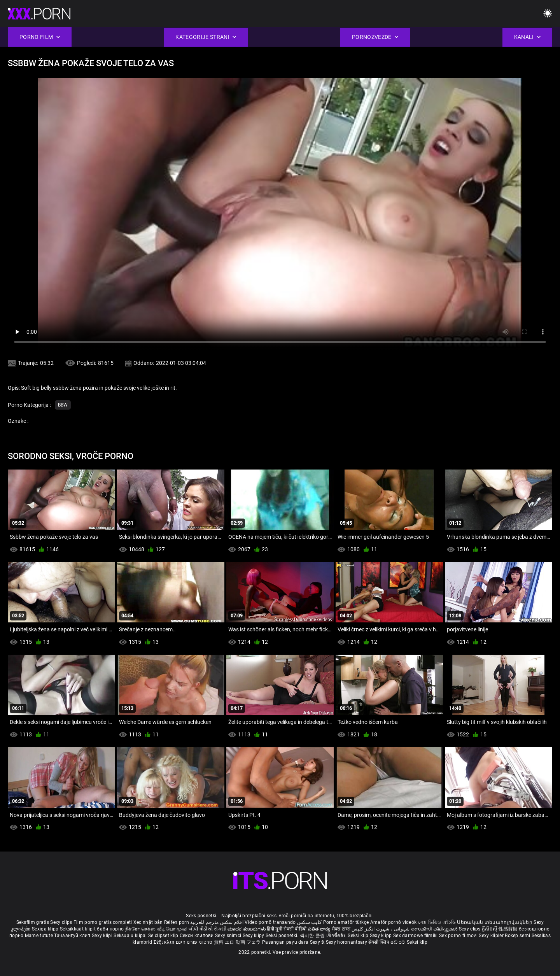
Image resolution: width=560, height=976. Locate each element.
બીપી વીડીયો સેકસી (207, 929)
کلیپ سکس (309, 922)
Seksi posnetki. (283, 936)
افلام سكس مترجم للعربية (217, 922)
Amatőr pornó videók (394, 922)
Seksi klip (359, 936)
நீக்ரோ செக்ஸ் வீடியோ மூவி (156, 929)
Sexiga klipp (46, 929)
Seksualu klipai (131, 936)
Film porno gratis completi (103, 922)
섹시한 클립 (313, 936)
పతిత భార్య (320, 929)
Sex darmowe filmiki (416, 936)
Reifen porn (177, 922)
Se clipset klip (164, 936)
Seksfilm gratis (33, 922)
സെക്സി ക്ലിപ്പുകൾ (435, 929)
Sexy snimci (229, 936)
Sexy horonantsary (347, 942)
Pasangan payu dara (286, 942)
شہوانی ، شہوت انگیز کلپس (381, 929)
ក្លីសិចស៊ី (490, 929)
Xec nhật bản (148, 922)
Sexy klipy (254, 936)
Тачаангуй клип (73, 936)
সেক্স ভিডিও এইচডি (437, 922)
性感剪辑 (509, 929)
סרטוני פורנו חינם (194, 942)
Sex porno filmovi (458, 936)
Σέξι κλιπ (165, 942)
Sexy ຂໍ (318, 942)
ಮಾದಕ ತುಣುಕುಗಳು (247, 929)
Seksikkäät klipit (78, 929)
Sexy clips (62, 922)
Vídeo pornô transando (270, 922)
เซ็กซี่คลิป (337, 936)
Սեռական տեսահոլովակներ (495, 922)
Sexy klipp (381, 936)
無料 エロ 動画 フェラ (237, 942)
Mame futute (39, 936)
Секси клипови (197, 936)
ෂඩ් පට (399, 942)
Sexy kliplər (492, 936)
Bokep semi (517, 936)
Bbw (63, 405)
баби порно (110, 929)
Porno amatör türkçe (346, 922)
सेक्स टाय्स (342, 929)
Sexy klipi (103, 936)
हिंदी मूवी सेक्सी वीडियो (287, 929)
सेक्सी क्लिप (379, 942)
